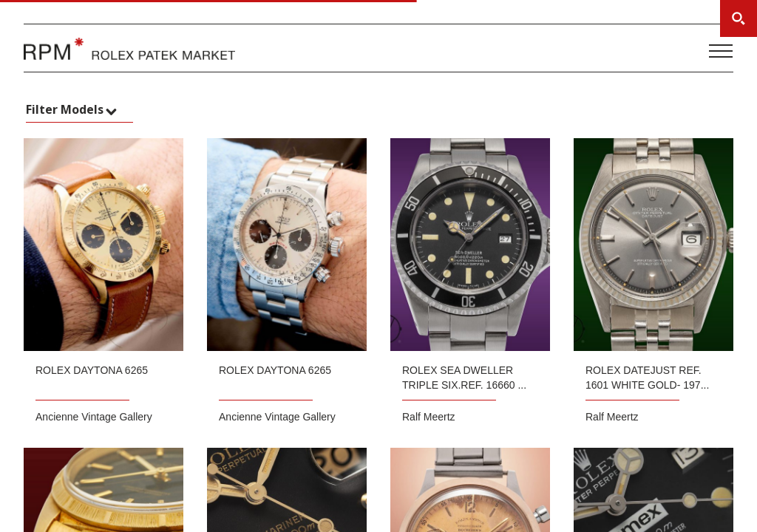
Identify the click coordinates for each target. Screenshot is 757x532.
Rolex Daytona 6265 (92, 370)
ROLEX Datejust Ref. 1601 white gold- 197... (647, 378)
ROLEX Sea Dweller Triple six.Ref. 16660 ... (464, 378)
